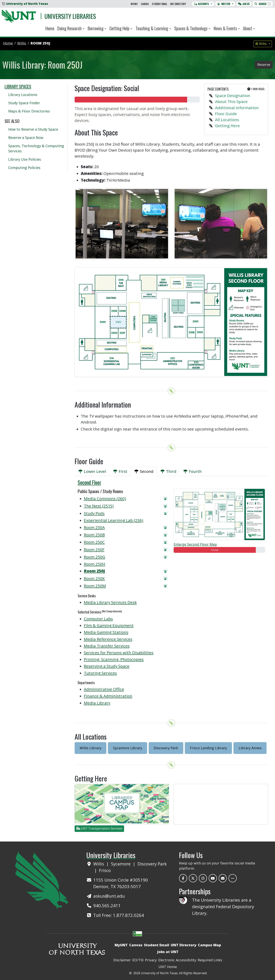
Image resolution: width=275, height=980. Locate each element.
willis (22, 43)
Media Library (97, 703)
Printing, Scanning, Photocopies (114, 659)
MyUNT (134, 4)
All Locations (227, 120)
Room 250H (95, 564)
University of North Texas (25, 4)
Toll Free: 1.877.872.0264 (119, 915)
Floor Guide (226, 114)
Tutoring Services (100, 673)
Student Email (160, 4)
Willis (99, 864)
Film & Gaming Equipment (109, 625)
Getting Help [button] (121, 28)
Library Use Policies (25, 159)
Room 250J (40, 43)
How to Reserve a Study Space (33, 129)
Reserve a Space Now (26, 138)
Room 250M (95, 586)
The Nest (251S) (99, 506)
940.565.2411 (107, 906)
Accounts (201, 4)
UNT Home (168, 967)
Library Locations (23, 95)
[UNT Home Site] (42, 879)
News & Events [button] (227, 28)
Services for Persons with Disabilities (119, 653)
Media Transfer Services (107, 646)
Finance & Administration (108, 696)
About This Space (231, 102)
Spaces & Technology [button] (192, 28)
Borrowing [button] (97, 28)
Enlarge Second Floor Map (195, 544)
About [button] (249, 28)
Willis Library (90, 748)
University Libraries (70, 16)
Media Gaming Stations (106, 632)
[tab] (92, 471)
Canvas (145, 4)
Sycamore (121, 864)
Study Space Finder (24, 103)
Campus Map (209, 945)
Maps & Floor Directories (29, 111)
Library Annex (250, 748)
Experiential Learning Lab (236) (114, 520)
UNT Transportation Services (99, 828)
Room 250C (94, 542)
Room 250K (94, 578)
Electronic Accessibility (177, 960)
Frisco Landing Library (208, 748)
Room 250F (94, 550)
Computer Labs (98, 619)
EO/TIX (138, 960)
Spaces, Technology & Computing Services (36, 148)
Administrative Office (104, 689)
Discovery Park (166, 748)
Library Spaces (18, 86)
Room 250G (95, 557)
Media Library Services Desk (110, 602)
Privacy (151, 960)
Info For (224, 4)
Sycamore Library (128, 748)
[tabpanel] (171, 595)
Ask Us (244, 4)
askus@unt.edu (109, 896)
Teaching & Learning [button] (153, 28)
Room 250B (94, 535)
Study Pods (94, 513)
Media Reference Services (108, 639)
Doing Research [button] (71, 28)
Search (263, 4)
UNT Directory (178, 4)
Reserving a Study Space (107, 666)
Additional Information (237, 108)
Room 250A (94, 527)
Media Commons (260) (105, 498)
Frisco (105, 870)
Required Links (210, 960)
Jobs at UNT (168, 952)
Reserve (264, 65)
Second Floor (89, 482)
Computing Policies (24, 168)
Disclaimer (122, 960)
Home (50, 28)
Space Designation (233, 96)
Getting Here (227, 126)
